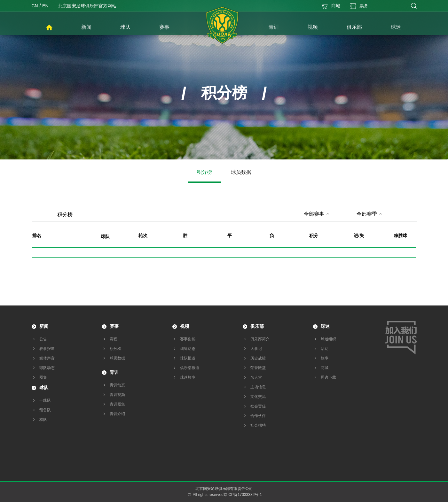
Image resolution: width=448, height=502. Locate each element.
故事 (325, 358)
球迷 (325, 326)
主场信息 (258, 387)
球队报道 (188, 358)
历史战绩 (258, 358)
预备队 (45, 410)
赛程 (114, 339)
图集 (43, 377)
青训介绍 (117, 414)
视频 (185, 326)
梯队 (43, 420)
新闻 (44, 326)
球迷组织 (328, 339)
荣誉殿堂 (258, 368)
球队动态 (47, 368)
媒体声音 (47, 358)
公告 (43, 339)
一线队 (45, 400)
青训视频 (117, 395)
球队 (44, 388)
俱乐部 (257, 326)
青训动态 (117, 385)
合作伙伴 (258, 416)
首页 (49, 28)
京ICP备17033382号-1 (243, 495)
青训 (114, 372)
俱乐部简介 (260, 339)
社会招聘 (258, 425)
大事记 (256, 349)
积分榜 (204, 172)
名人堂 (256, 377)
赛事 (114, 326)
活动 (325, 349)
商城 (325, 368)
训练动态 (188, 349)
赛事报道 (47, 349)
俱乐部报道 (190, 368)
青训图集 (117, 404)
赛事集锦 (188, 339)
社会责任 (258, 406)
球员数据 (241, 172)
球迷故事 (188, 377)
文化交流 (258, 397)
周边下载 (328, 377)
